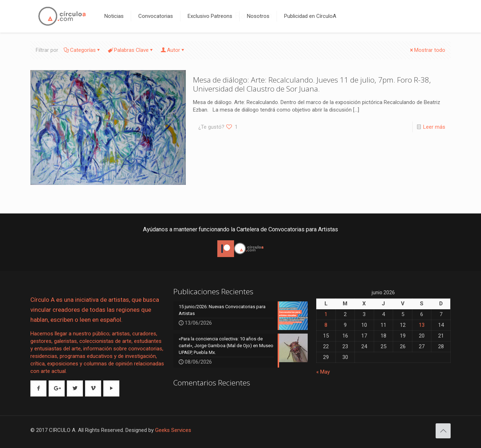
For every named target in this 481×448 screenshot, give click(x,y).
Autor (173, 50)
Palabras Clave (131, 50)
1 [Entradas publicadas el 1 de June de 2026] (326, 314)
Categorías (82, 50)
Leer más (434, 127)
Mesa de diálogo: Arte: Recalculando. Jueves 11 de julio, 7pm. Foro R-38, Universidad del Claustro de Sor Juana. (312, 84)
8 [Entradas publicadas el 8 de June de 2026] (326, 325)
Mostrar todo (427, 50)
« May (323, 372)
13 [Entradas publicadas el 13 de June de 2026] (422, 325)
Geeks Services (173, 430)
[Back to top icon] (443, 431)
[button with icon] (38, 388)
